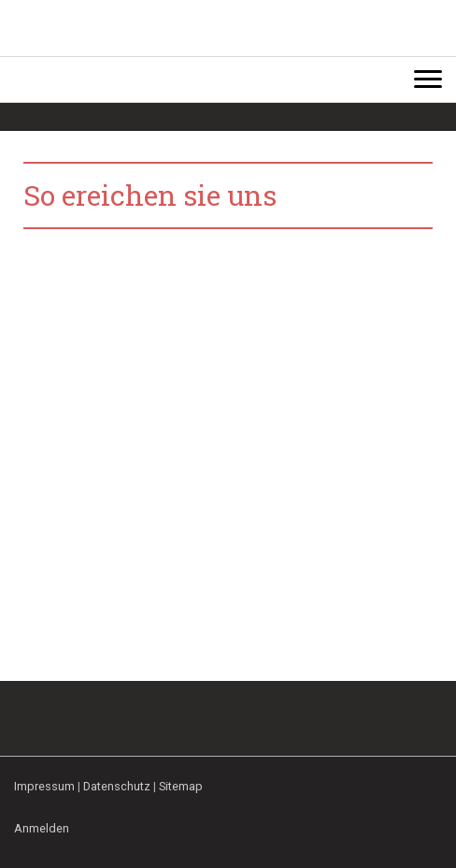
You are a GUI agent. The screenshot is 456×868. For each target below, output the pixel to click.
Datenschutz (117, 786)
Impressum (44, 786)
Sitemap (181, 786)
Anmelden (42, 828)
